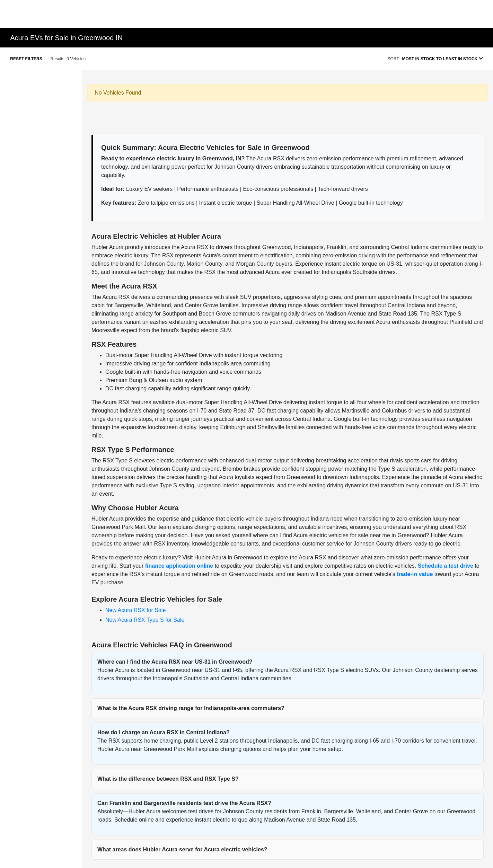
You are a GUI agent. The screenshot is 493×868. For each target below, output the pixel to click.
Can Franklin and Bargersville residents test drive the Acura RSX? (184, 803)
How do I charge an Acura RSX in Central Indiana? (164, 732)
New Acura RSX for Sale (135, 610)
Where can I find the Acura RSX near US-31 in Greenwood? (175, 662)
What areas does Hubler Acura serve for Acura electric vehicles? (182, 849)
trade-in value (415, 574)
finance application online (179, 566)
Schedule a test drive (446, 566)
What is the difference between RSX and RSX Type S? (168, 779)
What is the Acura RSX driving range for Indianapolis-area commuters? (191, 708)
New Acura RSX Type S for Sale (145, 620)
